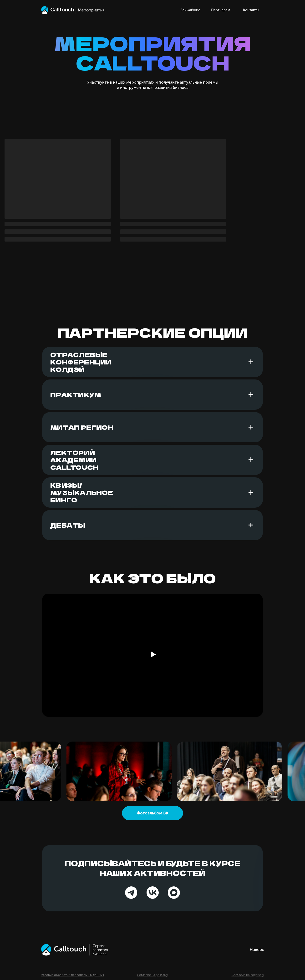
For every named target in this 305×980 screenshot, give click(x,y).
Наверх (257, 950)
